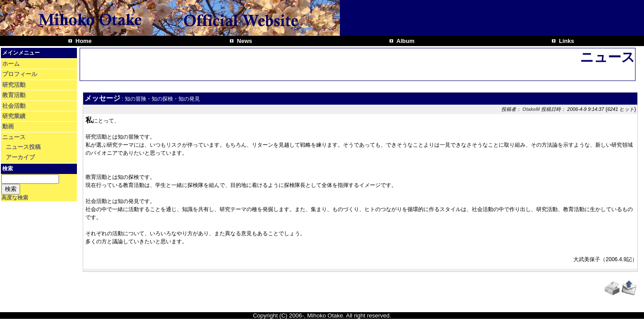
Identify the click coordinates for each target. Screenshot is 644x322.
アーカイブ (20, 157)
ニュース (14, 137)
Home (83, 41)
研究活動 (14, 85)
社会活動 (14, 106)
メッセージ (102, 98)
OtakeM (531, 109)
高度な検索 (15, 198)
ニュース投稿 (23, 147)
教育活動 (14, 95)
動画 (8, 126)
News (244, 41)
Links (566, 41)
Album (405, 41)
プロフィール (20, 74)
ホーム (11, 64)
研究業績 (14, 116)
